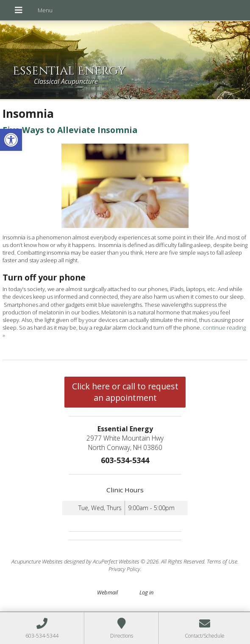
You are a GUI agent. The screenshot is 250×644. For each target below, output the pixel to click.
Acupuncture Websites (37, 561)
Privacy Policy (124, 569)
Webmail (107, 592)
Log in (146, 592)
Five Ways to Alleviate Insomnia (70, 130)
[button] (11, 140)
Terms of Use (222, 561)
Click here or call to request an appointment (125, 392)
